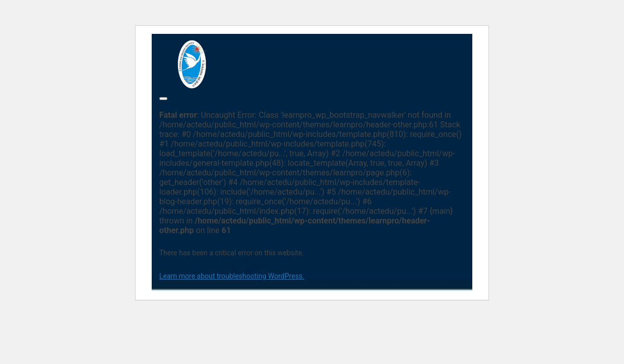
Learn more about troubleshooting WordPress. (232, 276)
